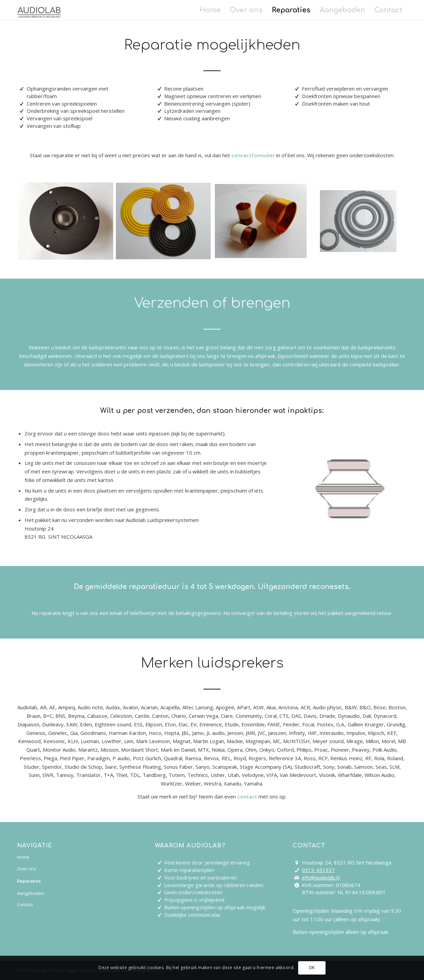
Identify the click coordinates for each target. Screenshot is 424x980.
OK (312, 968)
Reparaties (29, 881)
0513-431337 (318, 870)
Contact (25, 904)
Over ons (27, 869)
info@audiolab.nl (321, 877)
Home (23, 857)
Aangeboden (31, 893)
